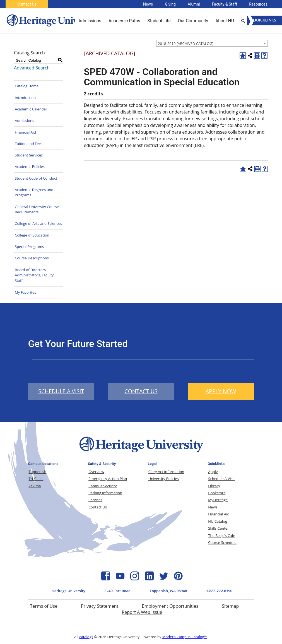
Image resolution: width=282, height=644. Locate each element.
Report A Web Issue (142, 612)
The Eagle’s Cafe (222, 536)
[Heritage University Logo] (141, 454)
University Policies (164, 479)
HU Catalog (218, 521)
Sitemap (230, 606)
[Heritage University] (54, 21)
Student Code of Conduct (36, 178)
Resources (258, 4)
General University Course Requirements (37, 209)
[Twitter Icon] (164, 579)
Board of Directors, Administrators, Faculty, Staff (35, 275)
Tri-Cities (36, 479)
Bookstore (217, 493)
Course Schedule (222, 542)
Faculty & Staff (225, 4)
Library (214, 486)
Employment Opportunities (170, 606)
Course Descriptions (32, 258)
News (148, 4)
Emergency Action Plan (108, 479)
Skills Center (218, 528)
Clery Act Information (166, 472)
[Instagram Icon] (135, 579)
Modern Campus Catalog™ (185, 637)
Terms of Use (44, 606)
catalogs (86, 637)
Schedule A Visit (221, 479)
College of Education (32, 235)
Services (95, 500)
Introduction (25, 98)
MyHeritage (218, 500)
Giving (170, 4)
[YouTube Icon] (120, 579)
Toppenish (38, 472)
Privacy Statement (100, 606)
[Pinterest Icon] (178, 579)
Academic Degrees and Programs (34, 192)
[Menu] (265, 20)
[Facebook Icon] (106, 579)
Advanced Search (32, 68)
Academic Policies (30, 167)
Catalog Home (27, 86)
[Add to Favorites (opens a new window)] (243, 56)
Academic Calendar (31, 109)
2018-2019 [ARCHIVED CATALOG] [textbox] (186, 44)
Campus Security (103, 486)
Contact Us (27, 4)
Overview (96, 472)
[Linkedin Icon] (149, 579)
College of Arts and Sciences (38, 223)
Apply (213, 472)
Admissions (24, 120)
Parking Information (105, 493)
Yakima (35, 486)
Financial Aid (25, 132)
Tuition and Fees (29, 144)
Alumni (194, 4)
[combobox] (212, 43)
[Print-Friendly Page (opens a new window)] (257, 56)
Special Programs (29, 247)
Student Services (29, 155)
